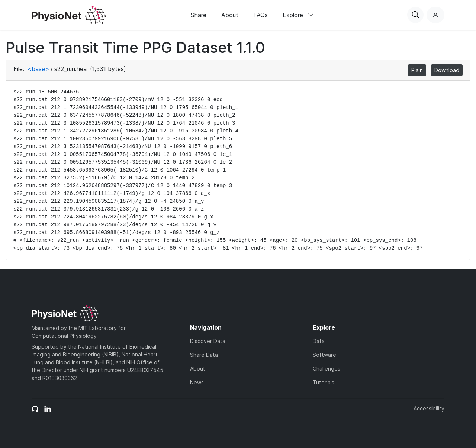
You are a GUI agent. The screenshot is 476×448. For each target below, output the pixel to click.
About (230, 15)
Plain (417, 70)
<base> (38, 69)
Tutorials (324, 382)
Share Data (204, 355)
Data (319, 341)
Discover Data (208, 341)
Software (324, 355)
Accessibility (429, 408)
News (197, 382)
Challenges (327, 369)
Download (447, 70)
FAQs (260, 15)
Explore (298, 15)
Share (199, 15)
